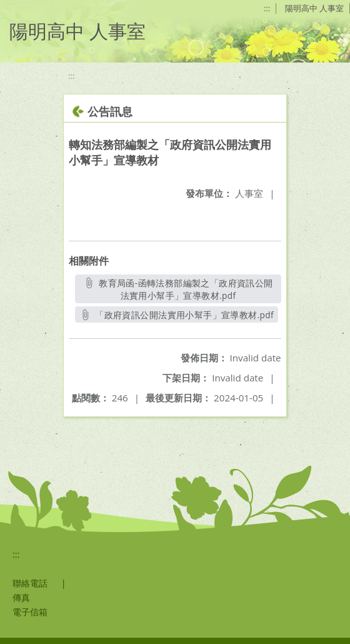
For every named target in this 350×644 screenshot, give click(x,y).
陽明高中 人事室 (314, 8)
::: (267, 8)
